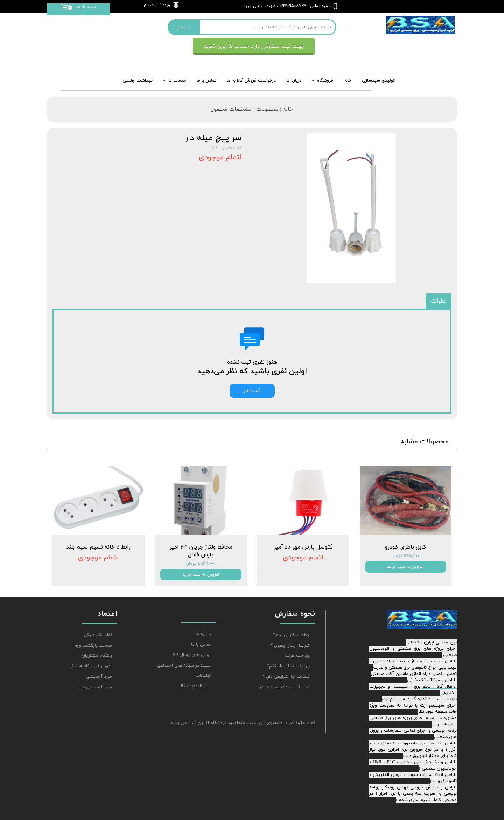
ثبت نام (151, 5)
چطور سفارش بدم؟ (291, 635)
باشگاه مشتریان (97, 656)
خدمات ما (177, 81)
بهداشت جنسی (138, 81)
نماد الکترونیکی (98, 635)
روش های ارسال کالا (192, 655)
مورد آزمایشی (99, 677)
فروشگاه (325, 81)
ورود (166, 5)
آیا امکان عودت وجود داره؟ (285, 687)
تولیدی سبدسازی (378, 81)
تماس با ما (206, 81)
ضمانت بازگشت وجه (93, 646)
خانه (348, 81)
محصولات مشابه (425, 442)
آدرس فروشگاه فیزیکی (90, 666)
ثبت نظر (252, 391)
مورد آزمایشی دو (96, 687)
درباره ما (203, 634)
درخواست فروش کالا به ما (251, 81)
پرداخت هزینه (297, 656)
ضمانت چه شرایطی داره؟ (286, 677)
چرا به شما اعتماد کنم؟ (288, 666)
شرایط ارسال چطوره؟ (290, 646)
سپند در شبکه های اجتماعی (184, 666)
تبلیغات (203, 676)
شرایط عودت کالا (195, 686)
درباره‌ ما (294, 81)
